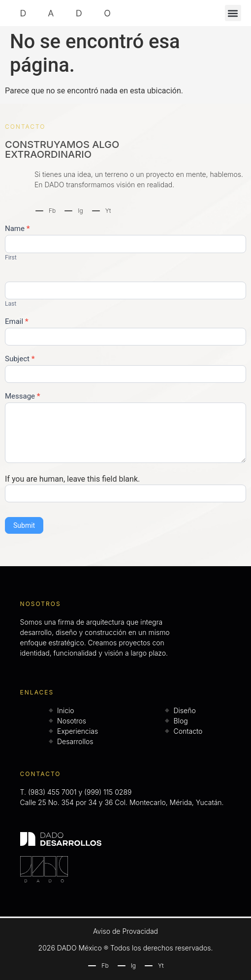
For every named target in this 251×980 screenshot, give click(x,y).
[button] (233, 13)
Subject (20, 359)
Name (17, 229)
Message (23, 397)
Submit (24, 525)
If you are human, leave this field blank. (72, 479)
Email (17, 322)
